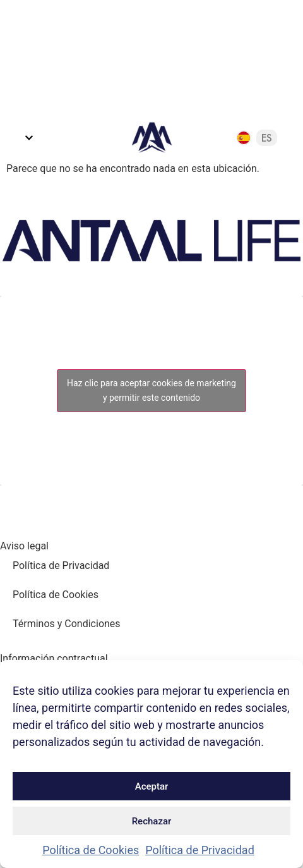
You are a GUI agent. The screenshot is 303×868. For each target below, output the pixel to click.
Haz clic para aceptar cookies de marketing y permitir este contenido (151, 390)
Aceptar (152, 786)
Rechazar (152, 821)
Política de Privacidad (200, 850)
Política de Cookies (91, 850)
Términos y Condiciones (67, 624)
